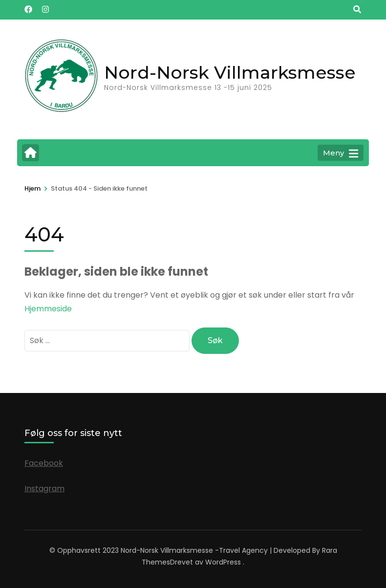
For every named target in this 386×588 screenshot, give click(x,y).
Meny (341, 153)
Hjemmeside (48, 309)
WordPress (223, 562)
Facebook (44, 463)
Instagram (44, 489)
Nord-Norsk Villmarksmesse (230, 72)
